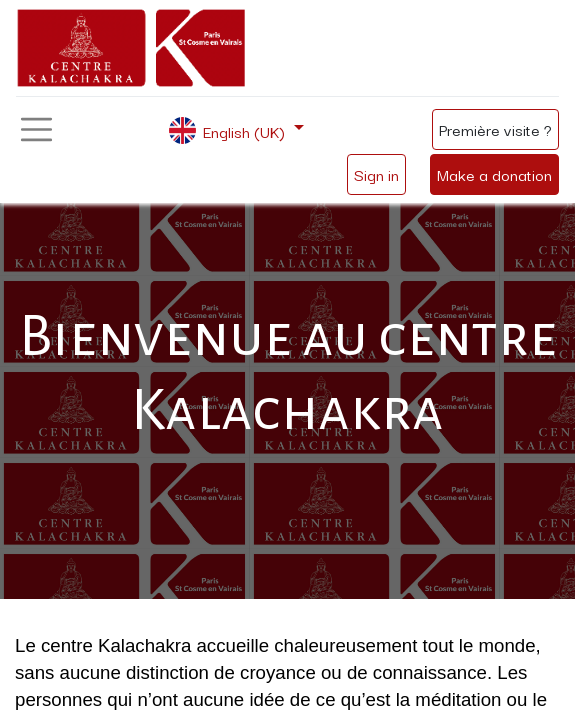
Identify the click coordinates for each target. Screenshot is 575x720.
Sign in (376, 174)
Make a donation (494, 174)
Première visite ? (495, 129)
